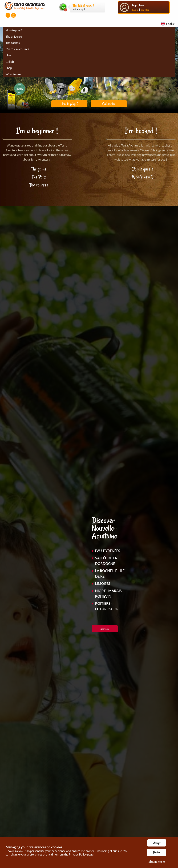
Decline (157, 852)
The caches (13, 43)
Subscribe (109, 104)
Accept (157, 843)
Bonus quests (143, 169)
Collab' (10, 62)
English (171, 24)
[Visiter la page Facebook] (8, 15)
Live (8, 55)
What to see (13, 74)
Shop (9, 68)
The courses (39, 185)
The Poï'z (39, 177)
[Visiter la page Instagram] (13, 15)
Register (145, 10)
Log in (135, 10)
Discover (105, 629)
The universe (14, 36)
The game (39, 169)
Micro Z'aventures (17, 49)
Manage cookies (157, 862)
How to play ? (14, 30)
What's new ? (143, 177)
